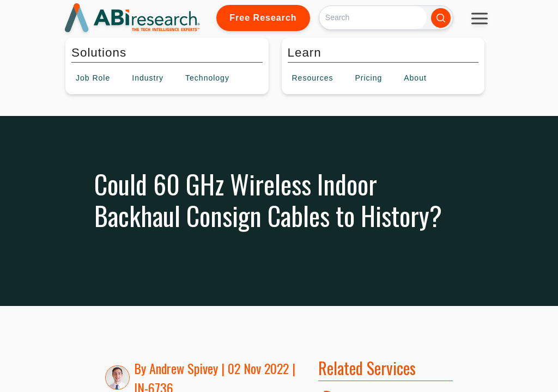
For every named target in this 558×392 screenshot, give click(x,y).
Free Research (263, 18)
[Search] (373, 18)
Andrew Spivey (184, 368)
